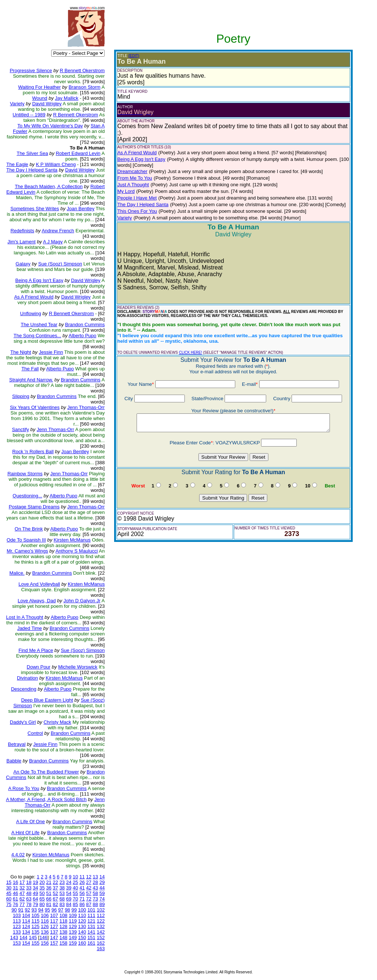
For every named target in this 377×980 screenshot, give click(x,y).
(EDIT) (134, 56)
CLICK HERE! (191, 352)
